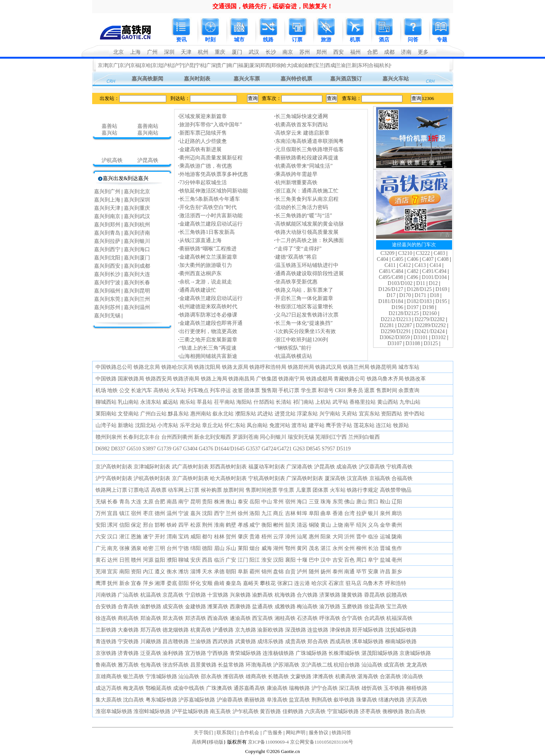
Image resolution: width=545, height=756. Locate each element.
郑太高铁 (173, 618)
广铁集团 (267, 379)
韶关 (290, 525)
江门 (243, 560)
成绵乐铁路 (270, 642)
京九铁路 (246, 630)
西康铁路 (240, 607)
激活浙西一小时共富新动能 (211, 216)
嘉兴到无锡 (107, 316)
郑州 (322, 52)
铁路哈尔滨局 (177, 367)
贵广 (222, 65)
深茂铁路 (296, 630)
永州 (338, 548)
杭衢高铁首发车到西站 (302, 125)
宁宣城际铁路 (343, 711)
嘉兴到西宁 (107, 249)
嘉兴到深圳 (137, 200)
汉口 (112, 537)
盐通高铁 (263, 607)
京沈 (157, 65)
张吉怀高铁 (176, 665)
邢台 (148, 525)
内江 (148, 572)
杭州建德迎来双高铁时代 (208, 307)
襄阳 (290, 560)
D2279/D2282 (430, 319)
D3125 (431, 343)
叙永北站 (223, 414)
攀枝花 (268, 583)
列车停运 (220, 390)
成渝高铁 (347, 467)
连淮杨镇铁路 (278, 653)
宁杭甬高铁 (399, 467)
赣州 (136, 560)
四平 (184, 525)
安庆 (196, 560)
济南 (406, 52)
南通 (349, 572)
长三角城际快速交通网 (302, 116)
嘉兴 (196, 513)
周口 (361, 560)
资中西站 (414, 414)
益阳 (160, 560)
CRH (341, 390)
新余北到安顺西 (213, 437)
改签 (238, 390)
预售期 (269, 390)
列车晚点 (198, 390)
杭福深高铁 (399, 618)
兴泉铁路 (240, 595)
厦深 (254, 65)
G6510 (134, 449)
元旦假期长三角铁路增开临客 (310, 149)
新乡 (397, 572)
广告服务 (273, 733)
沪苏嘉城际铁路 (197, 700)
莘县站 (205, 402)
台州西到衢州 (177, 437)
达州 (112, 560)
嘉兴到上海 (107, 200)
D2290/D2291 (396, 331)
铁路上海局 (214, 379)
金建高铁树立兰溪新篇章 (208, 257)
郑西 (265, 65)
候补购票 (211, 490)
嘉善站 (109, 126)
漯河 (112, 525)
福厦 (243, 65)
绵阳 (196, 548)
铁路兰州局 (356, 367)
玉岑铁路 (394, 688)
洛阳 (255, 513)
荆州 (207, 525)
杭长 (384, 65)
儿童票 (304, 490)
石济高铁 (307, 618)
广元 (101, 548)
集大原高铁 (109, 700)
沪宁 (178, 65)
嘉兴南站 (148, 133)
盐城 (385, 560)
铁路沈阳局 (207, 367)
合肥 (372, 52)
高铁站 (161, 390)
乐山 (231, 548)
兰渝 (341, 65)
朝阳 (231, 572)
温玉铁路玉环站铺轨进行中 (307, 265)
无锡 (101, 502)
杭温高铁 (151, 595)
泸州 (302, 572)
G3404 (190, 449)
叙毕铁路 (344, 700)
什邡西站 (264, 402)
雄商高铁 (256, 676)
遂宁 (148, 537)
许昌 (385, 572)
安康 (373, 572)
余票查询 (409, 390)
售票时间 (387, 390)
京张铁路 (106, 653)
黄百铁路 (270, 711)
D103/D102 (400, 283)
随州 (314, 572)
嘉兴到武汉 (137, 216)
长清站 (284, 402)
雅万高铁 (128, 665)
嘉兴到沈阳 (107, 258)
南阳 (124, 572)
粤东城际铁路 (161, 700)
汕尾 (302, 537)
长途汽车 (141, 390)
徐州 (242, 513)
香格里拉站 (363, 402)
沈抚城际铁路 (401, 630)
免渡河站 (280, 425)
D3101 (421, 337)
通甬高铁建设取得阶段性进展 (310, 273)
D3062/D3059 (395, 337)
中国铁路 (106, 379)
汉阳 (278, 560)
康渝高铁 (277, 688)
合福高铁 (402, 478)
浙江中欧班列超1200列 (302, 340)
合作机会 (249, 733)
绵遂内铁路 (392, 700)
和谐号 (326, 390)
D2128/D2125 (404, 313)
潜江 (124, 537)
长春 (112, 502)
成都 (389, 52)
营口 (373, 502)
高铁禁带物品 (396, 490)
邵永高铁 (211, 676)
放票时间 (234, 490)
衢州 (397, 525)
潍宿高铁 (234, 676)
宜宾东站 (369, 414)
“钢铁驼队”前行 (293, 348)
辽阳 (397, 502)
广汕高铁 (128, 595)
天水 (207, 572)
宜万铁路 (196, 653)
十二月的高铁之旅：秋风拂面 (310, 240)
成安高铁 (173, 607)
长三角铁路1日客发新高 (207, 232)
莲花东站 (364, 425)
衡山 (231, 502)
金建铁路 (196, 607)
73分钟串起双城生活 (203, 183)
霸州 (255, 572)
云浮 (278, 537)
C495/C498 (391, 277)
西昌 (207, 560)
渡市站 (299, 425)
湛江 (326, 548)
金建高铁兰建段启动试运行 (211, 224)
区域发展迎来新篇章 (203, 116)
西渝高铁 (218, 618)
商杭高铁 (128, 618)
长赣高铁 (278, 676)
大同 (338, 537)
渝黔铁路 (151, 607)
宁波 (184, 513)
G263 (299, 449)
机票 (355, 40)
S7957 (328, 449)
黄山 (326, 525)
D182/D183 (419, 301)
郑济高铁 (196, 618)
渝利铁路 (173, 653)
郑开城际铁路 (368, 630)
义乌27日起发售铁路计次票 (307, 315)
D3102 (439, 337)
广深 (211, 65)
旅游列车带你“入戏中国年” (211, 125)
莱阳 (243, 548)
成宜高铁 (394, 665)
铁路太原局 (235, 367)
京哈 (146, 65)
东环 (363, 65)
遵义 (160, 572)
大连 (136, 502)
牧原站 (401, 425)
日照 (124, 560)
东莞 (338, 502)
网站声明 (296, 733)
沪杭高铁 (112, 160)
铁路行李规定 (363, 490)
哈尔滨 (319, 583)
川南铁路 (106, 595)
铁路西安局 (159, 379)
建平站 (317, 425)
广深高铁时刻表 (305, 478)
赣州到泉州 (109, 437)
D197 (413, 307)
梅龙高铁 (134, 688)
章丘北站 (213, 425)
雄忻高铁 (372, 688)
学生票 (309, 390)
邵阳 (184, 583)
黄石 (101, 560)
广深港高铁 (299, 467)
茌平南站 (225, 402)
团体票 (252, 390)
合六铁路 (307, 595)
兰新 (352, 65)
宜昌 (112, 513)
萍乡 (148, 583)
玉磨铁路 (352, 607)
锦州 (267, 572)
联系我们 (226, 733)
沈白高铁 (134, 700)
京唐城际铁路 (415, 653)
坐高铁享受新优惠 (296, 282)
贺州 (231, 537)
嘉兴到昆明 (137, 291)
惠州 (314, 537)
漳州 (290, 537)
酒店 (384, 40)
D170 (405, 295)
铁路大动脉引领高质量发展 (307, 232)
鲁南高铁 (106, 665)
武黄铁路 (246, 642)
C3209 (387, 253)
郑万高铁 (151, 630)
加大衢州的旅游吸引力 (206, 265)
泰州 (338, 572)
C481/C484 (391, 271)
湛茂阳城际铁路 (380, 653)
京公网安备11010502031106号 (322, 742)
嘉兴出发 (113, 178)
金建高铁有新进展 (200, 149)
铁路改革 (415, 379)
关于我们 (203, 733)
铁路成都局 (319, 379)
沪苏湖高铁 (286, 665)
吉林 (290, 513)
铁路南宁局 (291, 379)
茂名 (314, 548)
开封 (160, 537)
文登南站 (128, 414)
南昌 (172, 502)
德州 (160, 513)
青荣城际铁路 (246, 653)
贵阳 (207, 502)
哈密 (148, 548)
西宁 (219, 513)
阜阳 (314, 513)
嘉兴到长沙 (107, 274)
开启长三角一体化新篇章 (304, 298)
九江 (267, 513)
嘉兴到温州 (137, 307)
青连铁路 (106, 642)
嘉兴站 (109, 133)
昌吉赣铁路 (176, 642)
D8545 (313, 449)
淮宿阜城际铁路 (114, 711)
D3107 (395, 343)
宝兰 (319, 65)
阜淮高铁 (277, 700)
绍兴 (361, 525)
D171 (420, 295)
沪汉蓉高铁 (372, 467)
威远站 (170, 402)
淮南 (219, 525)
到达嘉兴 (138, 178)
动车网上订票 (184, 490)
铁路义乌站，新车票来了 (304, 290)
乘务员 (355, 390)
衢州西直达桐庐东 (200, 273)
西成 (330, 65)
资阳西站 (392, 414)
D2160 (430, 313)
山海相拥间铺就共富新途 (208, 356)
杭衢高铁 (346, 676)
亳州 (397, 560)
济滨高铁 (417, 700)
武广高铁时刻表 (190, 467)
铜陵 (314, 525)
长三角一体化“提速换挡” (304, 323)
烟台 (255, 548)
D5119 (344, 449)
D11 (421, 283)
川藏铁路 (151, 642)
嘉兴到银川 (137, 241)
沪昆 (189, 65)
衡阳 (267, 525)
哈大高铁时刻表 (228, 478)
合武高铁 (375, 618)
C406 (413, 259)
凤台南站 (257, 425)
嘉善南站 (148, 126)
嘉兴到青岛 (107, 233)
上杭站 (323, 402)
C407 (428, 259)
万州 (101, 513)
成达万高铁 (109, 688)
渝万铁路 (330, 607)
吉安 (338, 560)
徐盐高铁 (375, 607)
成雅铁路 (285, 607)
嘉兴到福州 (107, 291)
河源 (148, 560)
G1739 (164, 449)
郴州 (278, 525)
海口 (302, 502)
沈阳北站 (146, 425)
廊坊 (397, 513)
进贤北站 (285, 414)
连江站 (384, 425)
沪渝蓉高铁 (230, 700)
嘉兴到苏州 (107, 307)
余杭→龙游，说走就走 (206, 282)
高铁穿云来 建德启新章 (302, 133)
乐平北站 (190, 425)
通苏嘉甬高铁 (249, 688)
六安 (101, 537)
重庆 (220, 52)
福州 (355, 52)
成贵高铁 (296, 642)
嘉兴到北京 (137, 192)
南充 (112, 548)
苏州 (305, 52)
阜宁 (373, 560)
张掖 (124, 548)
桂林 (219, 537)
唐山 (361, 502)
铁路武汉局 (328, 367)
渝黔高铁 (263, 595)
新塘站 (126, 425)
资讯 (181, 40)
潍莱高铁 (218, 607)
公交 (124, 390)
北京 (118, 52)
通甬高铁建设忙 (198, 290)
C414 (435, 265)
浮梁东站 (307, 414)
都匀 (207, 537)
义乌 (373, 525)
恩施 (136, 537)
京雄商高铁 (109, 676)
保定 (136, 525)
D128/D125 (419, 289)
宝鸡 (184, 537)
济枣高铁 (370, 711)
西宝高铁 (263, 618)
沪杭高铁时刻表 (152, 478)
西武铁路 (223, 642)
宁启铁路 (196, 595)
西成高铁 (340, 642)
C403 (439, 253)
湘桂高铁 (285, 618)
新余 (124, 583)
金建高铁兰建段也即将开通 (211, 323)
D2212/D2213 (396, 319)
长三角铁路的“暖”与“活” (304, 216)
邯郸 (160, 525)
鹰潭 (101, 583)
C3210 (405, 253)
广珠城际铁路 (311, 653)
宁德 (184, 548)
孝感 (243, 525)
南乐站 (188, 402)
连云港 (302, 583)
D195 (441, 301)
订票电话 (139, 490)
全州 (349, 548)
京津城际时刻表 (152, 467)
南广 (232, 65)
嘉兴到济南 (137, 233)
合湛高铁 (390, 676)
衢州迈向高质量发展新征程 (211, 158)
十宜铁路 (218, 595)
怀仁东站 (235, 425)
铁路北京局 (147, 367)
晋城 (385, 548)
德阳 (207, 548)
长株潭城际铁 (344, 653)
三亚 (314, 502)
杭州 (203, 52)
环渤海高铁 (259, 665)
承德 (219, 572)
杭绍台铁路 (347, 665)
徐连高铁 (106, 618)
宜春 (136, 583)
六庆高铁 (315, 711)
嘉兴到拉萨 (107, 241)
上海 (135, 52)
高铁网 (199, 742)
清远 (302, 525)
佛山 (349, 502)
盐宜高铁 (299, 700)
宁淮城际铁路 (161, 676)
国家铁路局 (131, 379)
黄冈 (302, 548)
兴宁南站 (330, 414)
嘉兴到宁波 (107, 283)
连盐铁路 (318, 630)
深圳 (169, 52)
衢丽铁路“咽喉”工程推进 (208, 249)
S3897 (149, 449)
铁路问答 (342, 733)
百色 (349, 560)
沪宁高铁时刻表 (114, 478)
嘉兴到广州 (107, 192)
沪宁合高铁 (325, 688)
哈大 (287, 65)
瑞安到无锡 (301, 437)
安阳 (101, 525)
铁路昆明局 (384, 367)
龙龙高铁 (417, 665)
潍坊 (184, 572)
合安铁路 (106, 607)
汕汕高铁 (372, 665)
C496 (412, 277)
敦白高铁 (415, 711)
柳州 (361, 548)
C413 (420, 265)
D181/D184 (391, 301)
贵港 (255, 537)
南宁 (184, 502)
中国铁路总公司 (114, 367)
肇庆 (243, 537)
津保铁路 (340, 630)
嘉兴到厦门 (137, 258)
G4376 (206, 449)
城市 (239, 40)
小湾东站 (168, 425)
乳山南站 (128, 402)
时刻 (210, 40)
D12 (433, 283)
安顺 (207, 583)
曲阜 (326, 513)
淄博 (196, 572)
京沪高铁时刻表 (114, 467)
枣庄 (148, 513)
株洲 (219, 502)
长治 (373, 548)
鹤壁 (231, 525)
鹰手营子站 (339, 425)
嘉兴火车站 (120, 114)
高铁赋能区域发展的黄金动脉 (310, 224)
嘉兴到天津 (107, 208)
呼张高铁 (330, 618)
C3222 (423, 253)
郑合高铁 (318, 642)
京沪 (124, 65)
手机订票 (289, 390)
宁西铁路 (218, 653)
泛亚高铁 (151, 653)
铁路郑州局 (301, 367)
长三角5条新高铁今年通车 (210, 199)
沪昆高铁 (148, 160)
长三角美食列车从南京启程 (307, 199)
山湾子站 (106, 425)
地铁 (112, 390)
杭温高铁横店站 (294, 356)
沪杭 (167, 65)
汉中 (326, 560)
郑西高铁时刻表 (228, 467)
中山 (267, 502)
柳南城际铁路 (401, 642)
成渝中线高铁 (189, 688)
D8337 (118, 449)
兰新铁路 (106, 630)
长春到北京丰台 (141, 437)
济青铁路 (128, 653)
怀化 (196, 583)
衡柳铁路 (393, 711)
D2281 (387, 325)
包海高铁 (151, 665)
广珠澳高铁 (219, 688)
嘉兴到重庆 (137, 208)
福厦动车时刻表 (267, 467)
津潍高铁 (323, 676)
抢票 (272, 490)
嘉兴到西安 (107, 266)
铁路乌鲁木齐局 (385, 379)
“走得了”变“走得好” (298, 249)
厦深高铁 (335, 478)
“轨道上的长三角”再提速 (208, 348)
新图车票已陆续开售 (203, 133)
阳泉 (326, 537)
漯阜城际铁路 (368, 642)
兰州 (231, 513)
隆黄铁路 (352, 595)
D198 (428, 307)
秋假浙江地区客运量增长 (304, 307)
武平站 (340, 402)
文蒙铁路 (301, 676)
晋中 (361, 537)
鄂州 (290, 548)
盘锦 (278, 572)
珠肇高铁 (367, 700)
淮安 (267, 560)
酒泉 (136, 548)
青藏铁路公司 (349, 379)
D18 (434, 295)
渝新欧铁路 (270, 630)
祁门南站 (304, 402)
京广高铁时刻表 (190, 478)
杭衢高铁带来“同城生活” (304, 166)
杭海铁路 (285, 595)
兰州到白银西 (364, 437)
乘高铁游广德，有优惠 (206, 166)
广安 (231, 560)
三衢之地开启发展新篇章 (208, 340)
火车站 (178, 390)
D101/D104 (434, 277)
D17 (391, 295)
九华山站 (410, 402)
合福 (373, 65)
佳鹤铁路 (293, 711)
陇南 (397, 537)
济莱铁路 (330, 595)
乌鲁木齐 (373, 583)
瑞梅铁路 (299, 688)
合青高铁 (128, 607)
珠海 (326, 502)
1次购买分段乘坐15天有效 (306, 331)
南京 (288, 52)
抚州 (112, 583)
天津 (186, 52)
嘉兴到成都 (137, 266)
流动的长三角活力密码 (302, 207)
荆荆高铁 (322, 700)
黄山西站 (388, 402)
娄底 (172, 583)
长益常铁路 (231, 665)
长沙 (271, 52)
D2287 (405, 325)
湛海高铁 (368, 676)
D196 (397, 307)
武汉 (254, 52)
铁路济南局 (186, 379)
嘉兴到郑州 (107, 225)
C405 (398, 259)
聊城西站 (106, 402)
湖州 (278, 548)
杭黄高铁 (201, 630)
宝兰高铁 (397, 607)
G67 (177, 449)
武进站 (265, 414)
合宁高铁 (352, 618)
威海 (267, 548)
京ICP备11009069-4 (268, 742)
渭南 (172, 537)
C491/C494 (434, 271)
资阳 (136, 572)
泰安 (243, 502)
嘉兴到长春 (137, 283)
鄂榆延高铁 (159, 688)
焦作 (397, 548)
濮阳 (172, 560)
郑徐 (276, 65)
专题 (442, 40)
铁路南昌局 (241, 379)
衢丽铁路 (255, 700)
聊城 (184, 560)
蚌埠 (302, 513)
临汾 (373, 537)
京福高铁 (380, 478)
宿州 (290, 502)
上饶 (338, 525)
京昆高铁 (173, 595)
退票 (369, 390)
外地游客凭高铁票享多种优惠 (214, 174)
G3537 (253, 449)
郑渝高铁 (151, 618)
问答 (413, 40)
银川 (373, 513)
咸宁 (255, 525)
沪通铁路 (223, 630)
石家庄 (336, 583)
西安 (339, 52)
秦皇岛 (234, 583)
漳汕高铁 (413, 676)
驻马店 (354, 583)
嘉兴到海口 (137, 249)
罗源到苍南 (246, 437)
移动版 (216, 742)
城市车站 (409, 367)
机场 (101, 390)
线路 (268, 40)
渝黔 (308, 65)
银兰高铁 (134, 676)
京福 (135, 65)
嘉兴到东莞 (107, 299)
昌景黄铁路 (203, 665)
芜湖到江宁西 (331, 437)
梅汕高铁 (307, 607)
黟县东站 (178, 414)
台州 (172, 548)
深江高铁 (349, 688)
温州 (172, 513)
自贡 (290, 572)
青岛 (124, 502)
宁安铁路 (128, 642)
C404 (383, 259)
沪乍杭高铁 (246, 711)
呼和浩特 (396, 583)
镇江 (124, 513)
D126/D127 (391, 289)
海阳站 (244, 402)
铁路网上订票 (111, 490)
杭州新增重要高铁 (296, 183)
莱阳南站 (106, 414)
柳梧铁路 (417, 688)
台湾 (349, 513)
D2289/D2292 (431, 325)
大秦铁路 (128, 630)
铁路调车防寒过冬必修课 (208, 315)
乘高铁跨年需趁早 (296, 174)
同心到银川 (273, 437)
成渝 (298, 65)
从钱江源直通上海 (200, 240)
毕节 (361, 572)
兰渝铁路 (201, 642)
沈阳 (207, 513)
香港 (338, 513)
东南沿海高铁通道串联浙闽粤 (310, 141)
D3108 (413, 343)
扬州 (326, 572)
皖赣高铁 (397, 595)
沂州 (349, 537)
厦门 (237, 52)
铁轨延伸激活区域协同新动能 (214, 191)
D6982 (103, 449)
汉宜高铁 (357, 478)
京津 (103, 65)
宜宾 (112, 572)
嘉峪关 (251, 583)
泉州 (385, 513)
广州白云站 (153, 414)
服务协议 (319, 733)
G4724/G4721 (276, 449)
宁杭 (200, 65)
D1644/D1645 (229, 449)
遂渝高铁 (240, 618)
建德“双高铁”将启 (296, 257)
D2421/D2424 (430, 331)
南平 (349, 525)
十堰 (302, 560)
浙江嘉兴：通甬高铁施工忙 (307, 191)
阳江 (255, 560)
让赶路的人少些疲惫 (203, 141)
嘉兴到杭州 (137, 225)
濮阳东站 (246, 414)
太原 (148, 502)
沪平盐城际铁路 (190, 711)
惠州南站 (201, 414)
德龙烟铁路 (176, 630)
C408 (443, 259)
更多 (423, 52)
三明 (160, 548)
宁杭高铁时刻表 (267, 478)
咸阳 (196, 537)
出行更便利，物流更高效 (208, 331)
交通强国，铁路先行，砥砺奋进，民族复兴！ (273, 6)
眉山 (219, 548)
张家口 (285, 583)
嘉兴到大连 (137, 274)
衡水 (172, 572)
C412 (405, 265)
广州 (152, 52)
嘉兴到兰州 (137, 299)
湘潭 (160, 583)
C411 (390, 265)
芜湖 (101, 572)
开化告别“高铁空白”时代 (208, 207)
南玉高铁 (220, 711)
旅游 (326, 40)
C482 (413, 271)
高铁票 (159, 490)
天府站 (349, 414)
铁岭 (172, 525)
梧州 (267, 537)
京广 (113, 65)
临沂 (219, 560)
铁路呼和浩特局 (268, 367)
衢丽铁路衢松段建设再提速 (307, 158)
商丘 (278, 513)
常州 (278, 502)
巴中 (314, 560)
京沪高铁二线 (317, 665)
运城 (385, 537)
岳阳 (255, 502)
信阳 (124, 525)
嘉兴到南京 (107, 216)
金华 (385, 525)
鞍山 (385, 502)
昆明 (196, 502)
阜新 (243, 572)
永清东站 (151, 402)
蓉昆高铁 (375, 595)
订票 (297, 40)
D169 (441, 289)
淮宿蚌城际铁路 (152, 711)
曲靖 (219, 583)
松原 (196, 525)
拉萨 (361, 513)
